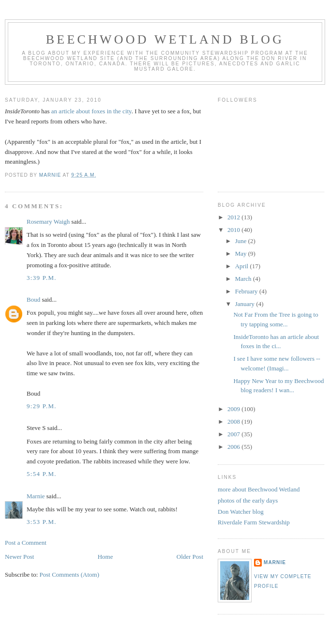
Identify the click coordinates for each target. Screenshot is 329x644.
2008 (234, 422)
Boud (33, 299)
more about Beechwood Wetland (259, 489)
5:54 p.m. (42, 474)
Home (105, 557)
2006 (234, 447)
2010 (234, 230)
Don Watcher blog (241, 512)
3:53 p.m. (42, 522)
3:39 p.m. (42, 278)
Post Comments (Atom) (70, 575)
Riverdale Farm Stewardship (254, 522)
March (244, 279)
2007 (234, 434)
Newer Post (19, 557)
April (243, 266)
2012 (234, 217)
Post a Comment (26, 543)
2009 (234, 409)
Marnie (36, 496)
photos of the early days (248, 500)
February (247, 291)
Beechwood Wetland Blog (165, 39)
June (242, 241)
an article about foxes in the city (91, 111)
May (242, 253)
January (246, 304)
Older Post (190, 557)
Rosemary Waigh (48, 222)
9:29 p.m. (42, 406)
